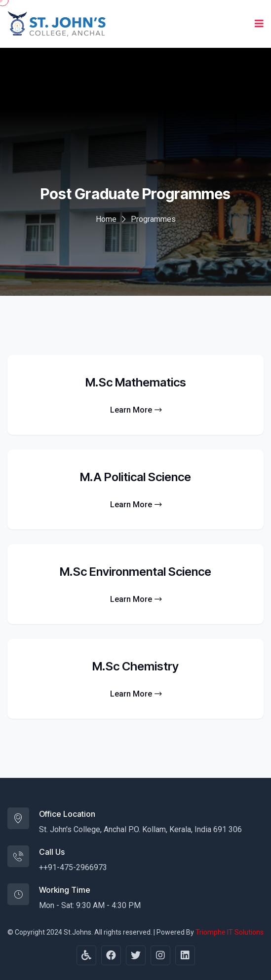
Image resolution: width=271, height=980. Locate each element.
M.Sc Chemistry (135, 666)
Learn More (136, 410)
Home (106, 219)
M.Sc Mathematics (136, 382)
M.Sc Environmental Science (135, 572)
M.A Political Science (135, 477)
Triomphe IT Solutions (230, 932)
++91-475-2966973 (73, 867)
